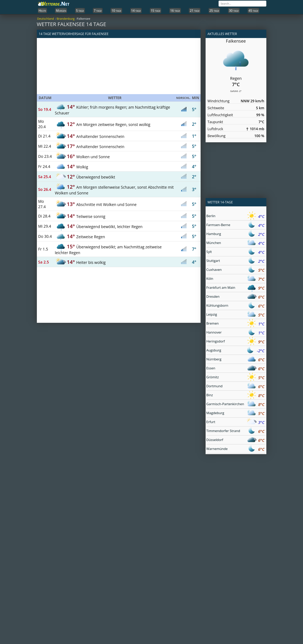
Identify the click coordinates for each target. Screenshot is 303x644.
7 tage (98, 11)
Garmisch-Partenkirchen (235, 404)
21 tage (195, 11)
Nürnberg (235, 360)
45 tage (253, 11)
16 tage (175, 11)
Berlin (235, 216)
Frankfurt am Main (235, 288)
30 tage (234, 11)
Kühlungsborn (235, 306)
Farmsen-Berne (235, 225)
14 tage (136, 11)
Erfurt (235, 422)
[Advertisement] (119, 66)
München (235, 243)
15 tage (156, 11)
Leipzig (235, 315)
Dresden (235, 297)
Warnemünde (235, 449)
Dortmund (235, 387)
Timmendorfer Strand (235, 431)
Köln (235, 279)
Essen (235, 369)
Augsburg (235, 351)
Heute (42, 11)
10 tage (116, 11)
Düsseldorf (235, 440)
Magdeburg (235, 413)
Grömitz (235, 378)
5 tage (80, 11)
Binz (235, 396)
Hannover (235, 333)
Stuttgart (235, 261)
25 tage (214, 11)
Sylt (235, 252)
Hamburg (235, 234)
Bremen (235, 324)
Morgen (61, 11)
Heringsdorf (235, 342)
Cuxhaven (235, 270)
